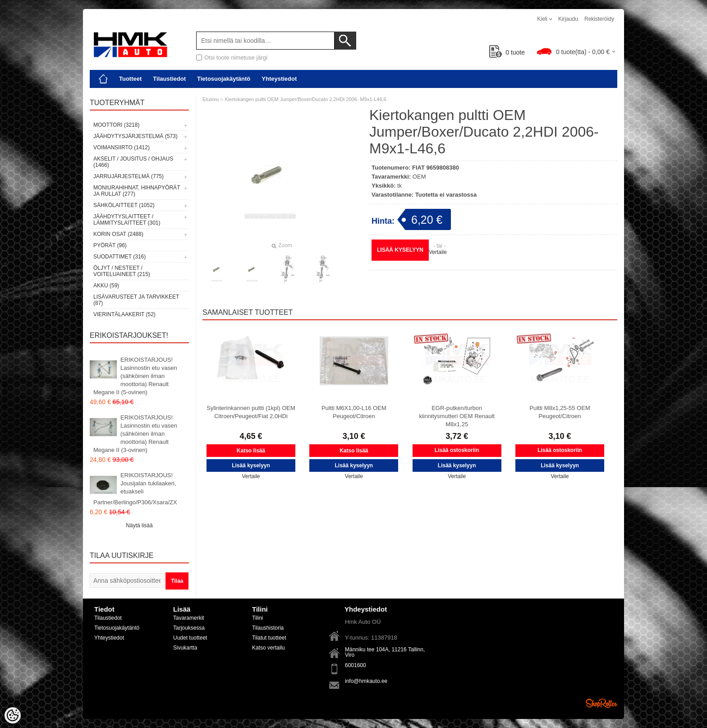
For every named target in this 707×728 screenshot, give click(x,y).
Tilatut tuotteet (269, 638)
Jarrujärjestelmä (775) (129, 176)
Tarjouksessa (189, 628)
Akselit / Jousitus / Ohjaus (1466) (133, 162)
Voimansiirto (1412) (122, 147)
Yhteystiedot (279, 79)
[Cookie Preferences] (13, 715)
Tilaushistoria (268, 628)
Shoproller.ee (601, 703)
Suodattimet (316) (119, 257)
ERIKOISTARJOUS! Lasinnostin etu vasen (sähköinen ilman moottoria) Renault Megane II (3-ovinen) (135, 434)
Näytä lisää (139, 525)
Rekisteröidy (599, 19)
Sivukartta (185, 648)
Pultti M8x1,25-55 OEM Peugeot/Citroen (560, 412)
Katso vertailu (269, 648)
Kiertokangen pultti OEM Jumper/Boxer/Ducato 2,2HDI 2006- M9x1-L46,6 (305, 99)
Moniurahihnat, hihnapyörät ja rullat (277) (137, 191)
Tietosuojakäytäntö (224, 79)
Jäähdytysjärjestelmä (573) (135, 136)
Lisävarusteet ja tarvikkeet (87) (136, 300)
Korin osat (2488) (118, 234)
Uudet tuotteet (190, 638)
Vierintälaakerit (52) (124, 314)
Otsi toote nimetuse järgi (236, 58)
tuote (507, 52)
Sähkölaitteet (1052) (124, 205)
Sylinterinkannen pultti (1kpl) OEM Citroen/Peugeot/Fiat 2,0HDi (251, 412)
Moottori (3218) (116, 125)
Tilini (257, 618)
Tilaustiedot (169, 79)
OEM (419, 177)
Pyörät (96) (110, 245)
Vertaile (438, 252)
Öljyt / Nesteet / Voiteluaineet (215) (122, 271)
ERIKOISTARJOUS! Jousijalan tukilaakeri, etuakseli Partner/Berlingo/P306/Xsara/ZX (135, 489)
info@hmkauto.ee (366, 681)
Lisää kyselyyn (400, 250)
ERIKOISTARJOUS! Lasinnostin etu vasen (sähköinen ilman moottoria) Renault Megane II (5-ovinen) (135, 376)
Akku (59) (106, 286)
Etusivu (211, 99)
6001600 (356, 665)
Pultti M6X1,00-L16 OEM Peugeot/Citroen (354, 412)
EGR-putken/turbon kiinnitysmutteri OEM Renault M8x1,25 (457, 416)
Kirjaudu (568, 19)
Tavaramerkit (189, 618)
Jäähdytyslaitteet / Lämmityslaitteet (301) (127, 220)
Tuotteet (130, 79)
